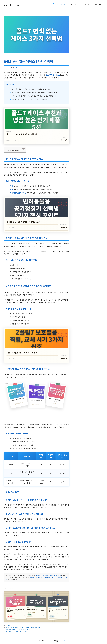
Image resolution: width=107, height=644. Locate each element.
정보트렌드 (62, 5)
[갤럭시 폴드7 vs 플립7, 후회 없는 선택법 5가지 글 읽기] (16, 608)
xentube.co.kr (11, 5)
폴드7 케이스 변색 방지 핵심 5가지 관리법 (17, 631)
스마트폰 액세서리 (29, 628)
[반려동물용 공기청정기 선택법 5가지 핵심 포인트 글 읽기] (37, 214)
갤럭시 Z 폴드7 (10, 628)
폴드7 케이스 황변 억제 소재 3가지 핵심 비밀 (18, 629)
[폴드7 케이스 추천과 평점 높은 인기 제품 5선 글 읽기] (37, 126)
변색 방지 (17, 628)
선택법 (22, 628)
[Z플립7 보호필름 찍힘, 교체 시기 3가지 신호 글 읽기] (37, 345)
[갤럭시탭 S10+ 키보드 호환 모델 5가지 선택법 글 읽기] (37, 397)
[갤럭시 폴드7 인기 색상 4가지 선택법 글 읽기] (36, 607)
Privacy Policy (97, 5)
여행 (70, 5)
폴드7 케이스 (39, 628)
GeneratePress (63, 641)
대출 (87, 5)
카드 (79, 5)
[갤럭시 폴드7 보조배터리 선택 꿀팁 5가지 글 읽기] (58, 608)
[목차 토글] (22, 150)
